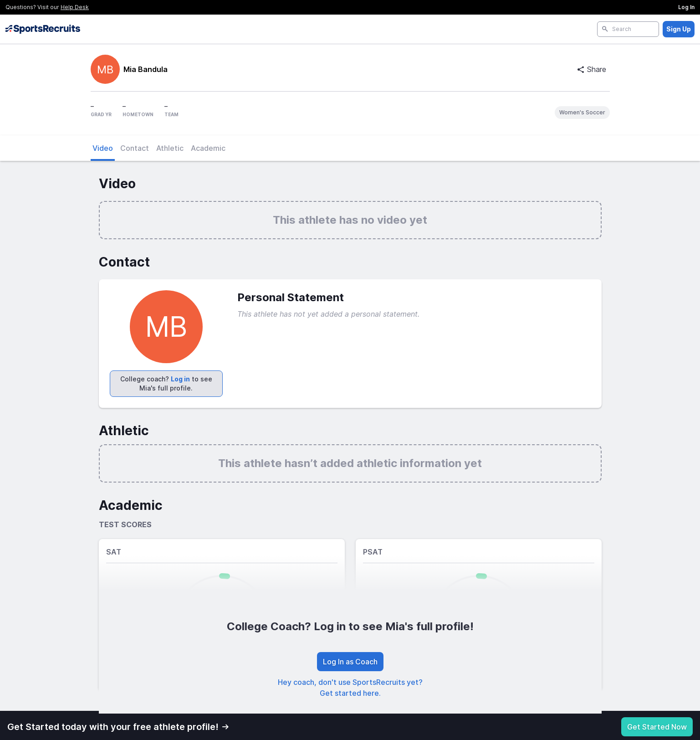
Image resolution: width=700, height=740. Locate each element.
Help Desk (75, 7)
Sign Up (679, 29)
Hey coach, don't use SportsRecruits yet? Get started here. (350, 688)
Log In (686, 7)
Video (103, 148)
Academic (208, 148)
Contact (135, 148)
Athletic (170, 148)
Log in (180, 379)
